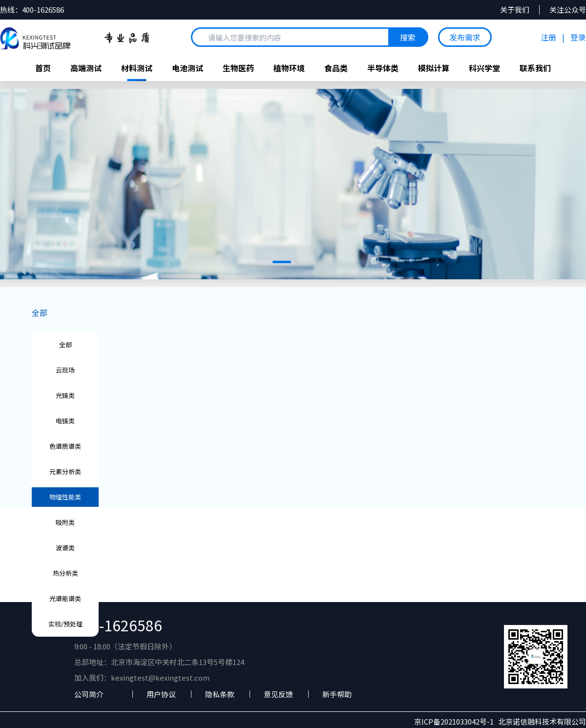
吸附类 (65, 522)
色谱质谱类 (65, 446)
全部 (40, 312)
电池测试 (188, 68)
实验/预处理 (65, 624)
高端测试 (86, 68)
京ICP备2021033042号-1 (456, 722)
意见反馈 (278, 694)
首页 (43, 68)
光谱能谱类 (65, 598)
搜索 (408, 37)
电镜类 (65, 421)
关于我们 (515, 10)
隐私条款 (220, 694)
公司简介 (89, 694)
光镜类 (65, 395)
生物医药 (238, 68)
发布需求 (465, 37)
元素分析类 (65, 471)
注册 (548, 37)
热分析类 (65, 573)
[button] (282, 262)
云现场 (65, 370)
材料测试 (137, 68)
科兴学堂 (484, 68)
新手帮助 (337, 694)
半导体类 (383, 68)
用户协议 (161, 694)
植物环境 (289, 68)
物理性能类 (65, 497)
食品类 (336, 68)
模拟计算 (434, 68)
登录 (578, 37)
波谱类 (65, 548)
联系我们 (535, 68)
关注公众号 (568, 10)
